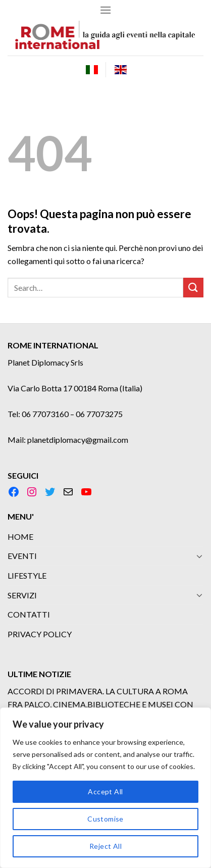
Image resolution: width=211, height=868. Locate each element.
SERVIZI (22, 595)
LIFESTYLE (27, 575)
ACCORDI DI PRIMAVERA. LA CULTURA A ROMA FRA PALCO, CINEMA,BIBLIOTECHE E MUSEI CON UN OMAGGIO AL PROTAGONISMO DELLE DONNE (103, 704)
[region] (105, 788)
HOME (20, 537)
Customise (105, 819)
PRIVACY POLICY (40, 634)
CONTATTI (29, 614)
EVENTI (22, 556)
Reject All (105, 846)
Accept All (105, 792)
